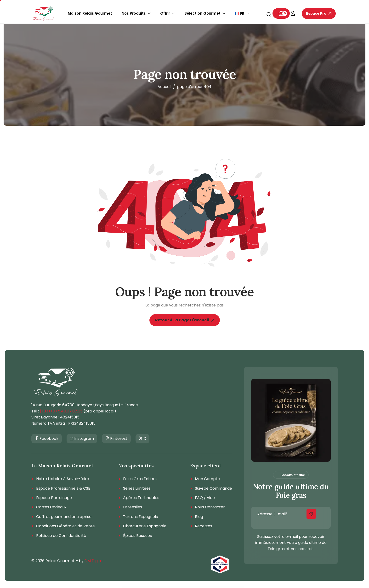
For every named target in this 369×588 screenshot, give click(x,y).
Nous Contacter (210, 507)
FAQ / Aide (205, 498)
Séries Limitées (137, 488)
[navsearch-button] (269, 15)
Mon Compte (207, 479)
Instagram (82, 438)
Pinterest (116, 439)
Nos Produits (136, 13)
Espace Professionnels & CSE (63, 488)
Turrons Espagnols (140, 517)
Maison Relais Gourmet (90, 13)
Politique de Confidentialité (61, 536)
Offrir (167, 13)
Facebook (47, 439)
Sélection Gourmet (205, 13)
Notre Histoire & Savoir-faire (63, 479)
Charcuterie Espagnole (145, 526)
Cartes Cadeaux (51, 507)
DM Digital (94, 561)
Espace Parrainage (54, 498)
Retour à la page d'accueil (185, 320)
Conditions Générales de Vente (65, 526)
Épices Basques (137, 536)
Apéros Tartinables (141, 498)
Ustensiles (133, 507)
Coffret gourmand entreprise (64, 517)
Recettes (204, 526)
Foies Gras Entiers (140, 479)
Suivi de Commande (213, 488)
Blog (199, 517)
